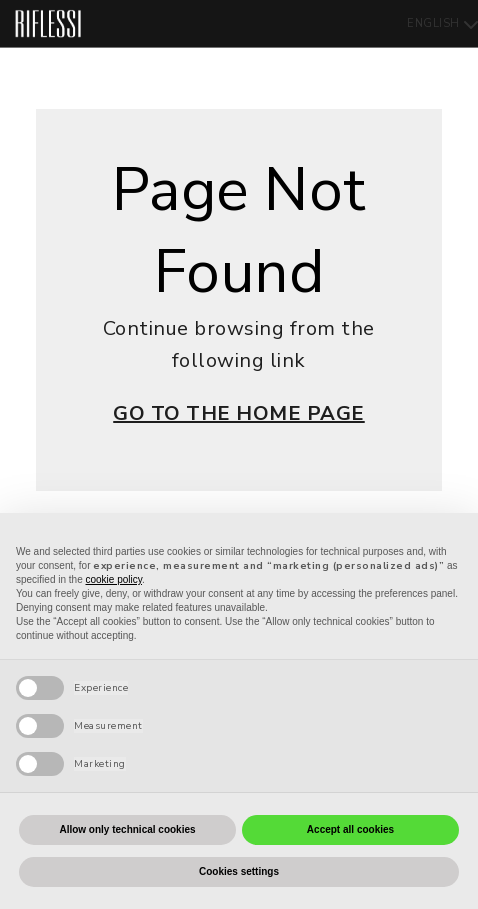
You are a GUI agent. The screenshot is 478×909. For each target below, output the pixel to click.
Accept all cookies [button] (350, 829)
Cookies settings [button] (239, 871)
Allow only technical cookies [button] (127, 829)
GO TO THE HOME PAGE (239, 413)
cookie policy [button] (114, 579)
